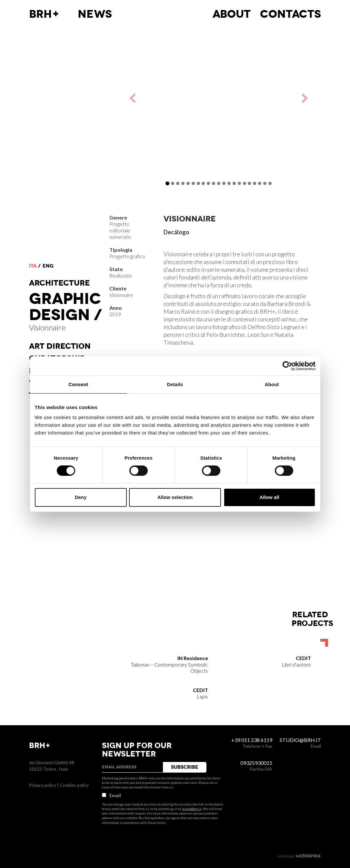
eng (48, 266)
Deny (81, 497)
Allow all (270, 497)
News (95, 14)
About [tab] (272, 384)
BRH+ (44, 14)
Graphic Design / (65, 307)
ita (33, 266)
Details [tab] (175, 384)
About (232, 14)
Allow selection (175, 497)
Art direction (60, 346)
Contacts (290, 14)
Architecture (60, 283)
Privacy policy (43, 785)
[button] (153, 98)
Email (111, 795)
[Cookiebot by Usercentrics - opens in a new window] (287, 366)
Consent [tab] (78, 384)
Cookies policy (74, 785)
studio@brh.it (192, 809)
